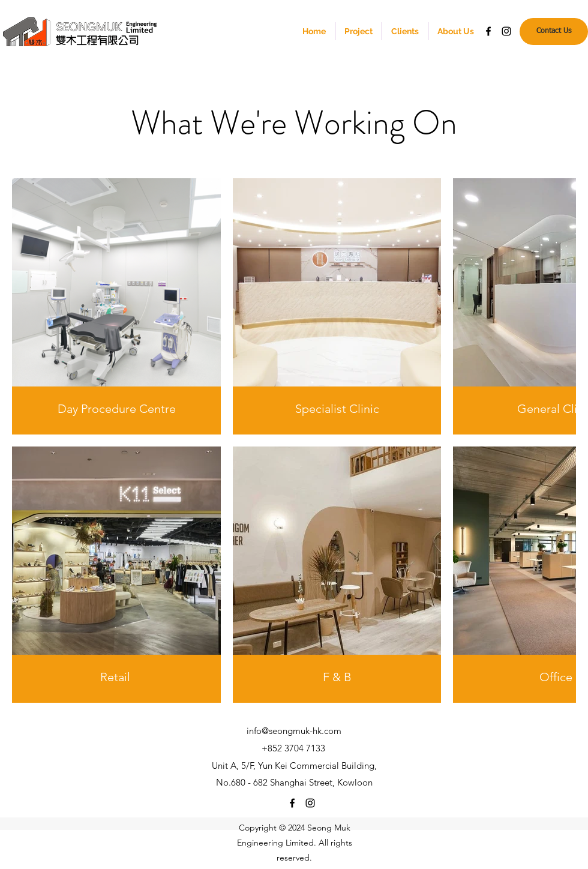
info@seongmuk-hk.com (294, 731)
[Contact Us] (554, 32)
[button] (358, 31)
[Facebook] (488, 31)
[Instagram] (506, 31)
